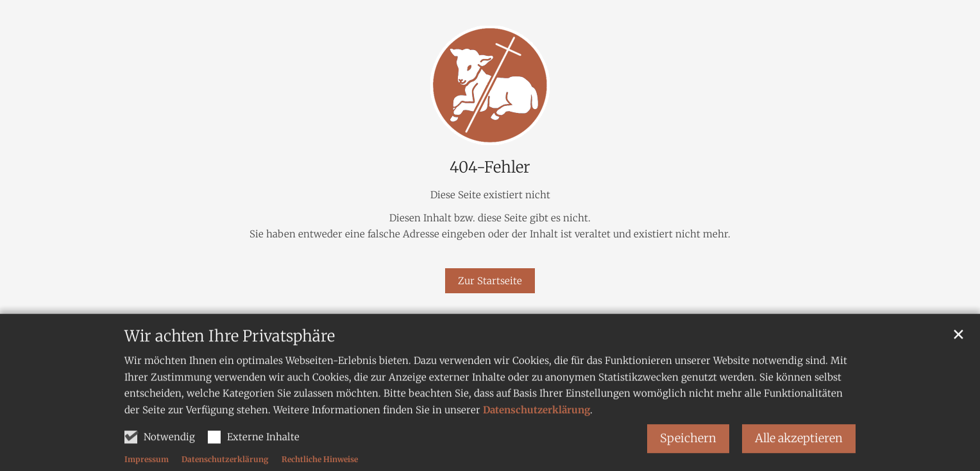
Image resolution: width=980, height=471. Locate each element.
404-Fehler (490, 167)
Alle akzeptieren (799, 451)
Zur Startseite (490, 281)
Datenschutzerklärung (536, 423)
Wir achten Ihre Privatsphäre (230, 350)
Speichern (688, 451)
